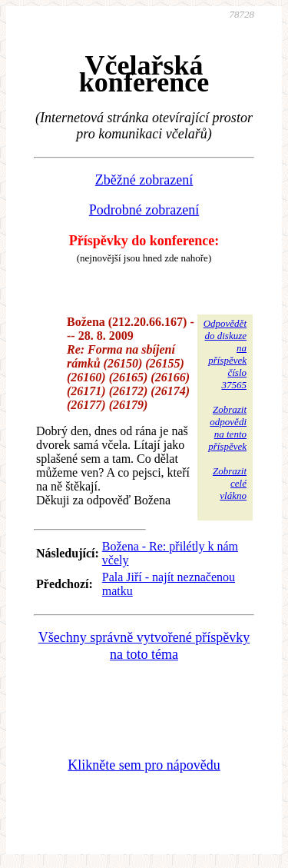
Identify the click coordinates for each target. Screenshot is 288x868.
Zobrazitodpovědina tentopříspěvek (227, 428)
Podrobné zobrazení (144, 210)
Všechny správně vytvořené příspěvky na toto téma (144, 646)
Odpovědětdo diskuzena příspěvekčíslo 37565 (225, 354)
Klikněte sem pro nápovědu (144, 765)
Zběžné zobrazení (144, 180)
